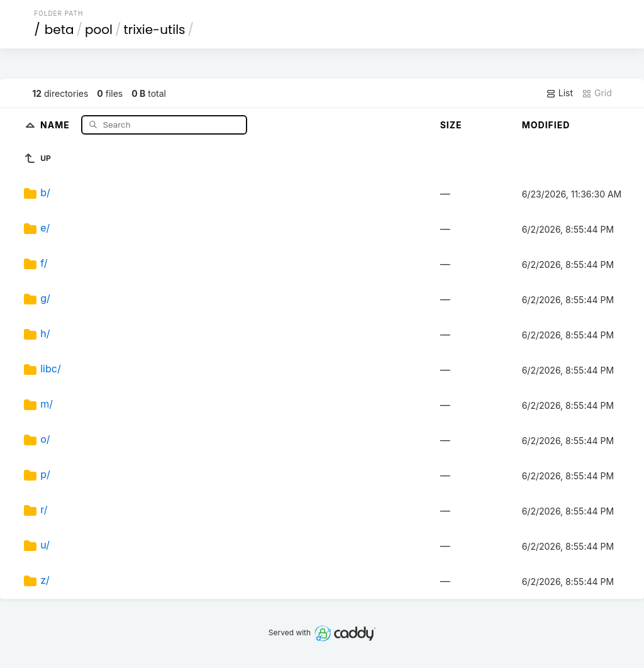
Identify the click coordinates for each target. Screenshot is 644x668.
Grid (597, 93)
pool (99, 30)
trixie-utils (155, 30)
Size (451, 125)
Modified (546, 125)
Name (56, 124)
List (559, 93)
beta (59, 30)
